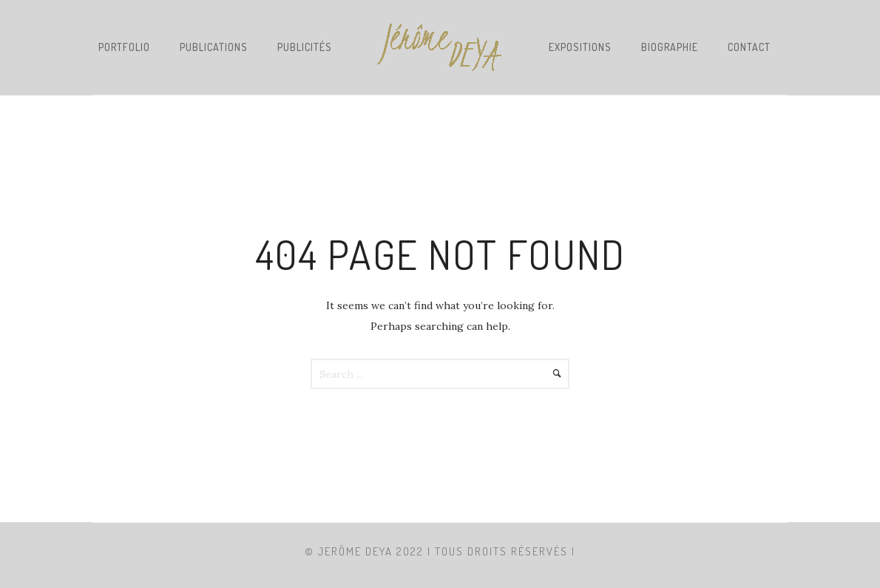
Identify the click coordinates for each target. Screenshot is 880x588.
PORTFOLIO (124, 47)
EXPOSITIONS (580, 47)
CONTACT (749, 47)
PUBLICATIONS (214, 47)
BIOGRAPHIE (670, 47)
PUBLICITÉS (305, 47)
